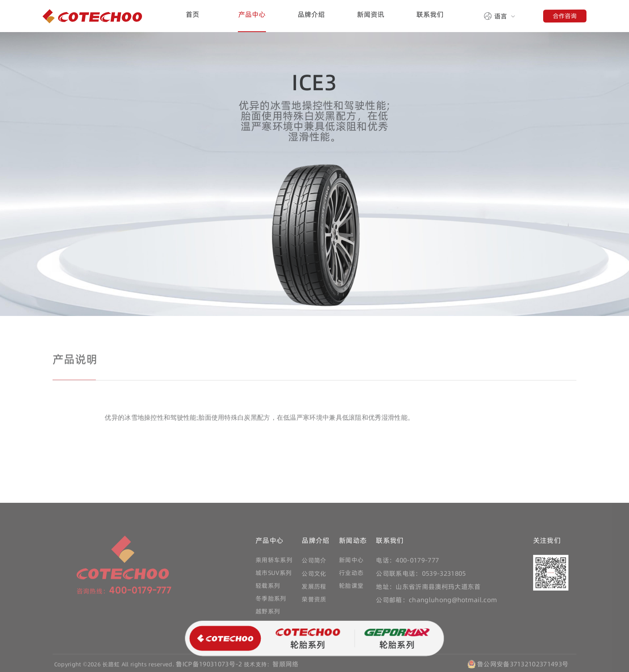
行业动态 (351, 575)
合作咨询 (565, 16)
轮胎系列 (307, 640)
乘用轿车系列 (274, 562)
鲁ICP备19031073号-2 (209, 666)
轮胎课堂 (351, 588)
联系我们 (430, 14)
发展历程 (314, 588)
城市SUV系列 (274, 575)
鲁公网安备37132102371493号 (523, 666)
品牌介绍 (311, 14)
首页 (193, 14)
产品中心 (252, 14)
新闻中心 (351, 562)
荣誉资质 (314, 601)
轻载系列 (268, 588)
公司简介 (314, 562)
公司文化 (314, 576)
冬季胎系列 (271, 600)
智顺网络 (285, 666)
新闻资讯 (371, 14)
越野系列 (268, 613)
